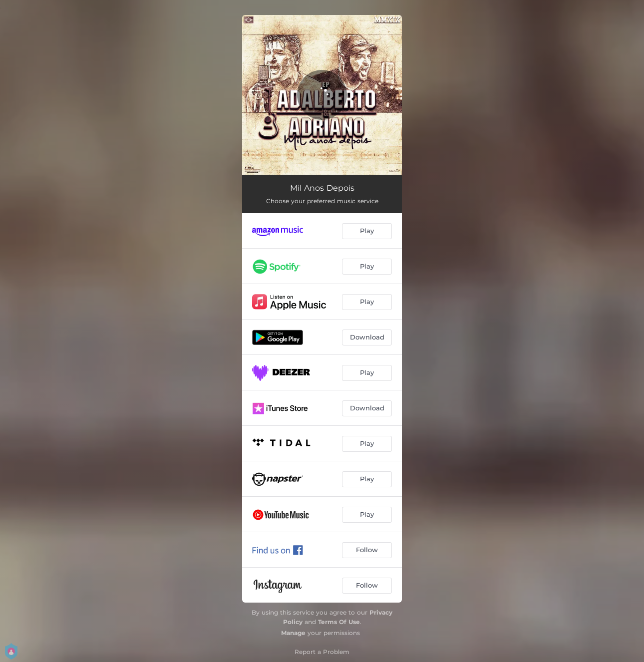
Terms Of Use (339, 622)
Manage (293, 633)
